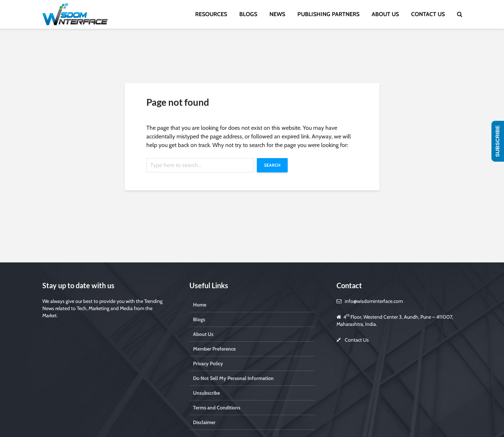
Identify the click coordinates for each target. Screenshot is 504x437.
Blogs (199, 319)
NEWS (277, 14)
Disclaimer (204, 422)
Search (272, 165)
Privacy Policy (208, 364)
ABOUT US (385, 14)
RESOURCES (211, 14)
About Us (203, 334)
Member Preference (214, 349)
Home (200, 305)
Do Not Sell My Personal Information (233, 378)
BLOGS (248, 14)
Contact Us (357, 340)
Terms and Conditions (217, 408)
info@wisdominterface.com (374, 301)
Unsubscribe (206, 393)
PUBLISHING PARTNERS (328, 14)
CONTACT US (428, 14)
